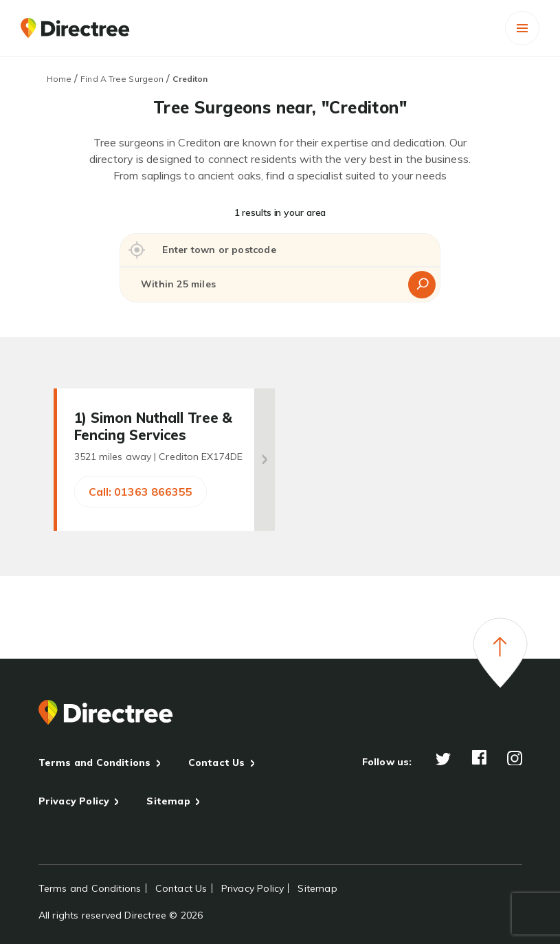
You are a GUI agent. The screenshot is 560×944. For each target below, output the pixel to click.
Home (59, 79)
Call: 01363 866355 (141, 492)
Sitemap (168, 801)
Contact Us (217, 762)
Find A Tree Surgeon (122, 79)
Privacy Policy (74, 801)
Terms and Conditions (95, 762)
